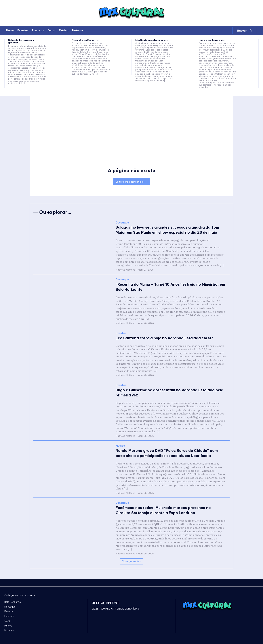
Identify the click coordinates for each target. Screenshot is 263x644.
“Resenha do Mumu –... (85, 40)
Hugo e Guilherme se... (212, 40)
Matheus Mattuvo (125, 270)
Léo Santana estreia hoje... (152, 40)
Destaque (122, 223)
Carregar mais (131, 561)
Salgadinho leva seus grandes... (21, 41)
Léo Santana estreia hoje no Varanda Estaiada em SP (164, 338)
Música (120, 446)
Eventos (121, 333)
